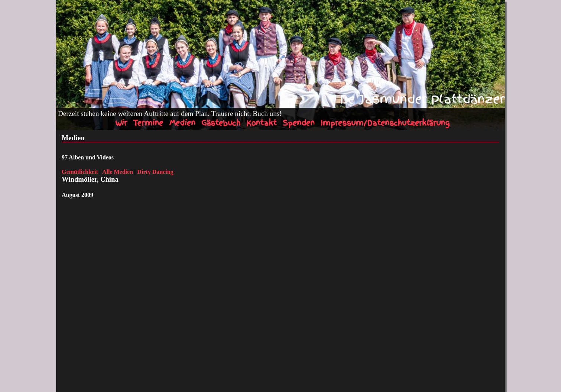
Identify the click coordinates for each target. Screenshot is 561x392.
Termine (148, 123)
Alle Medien (118, 172)
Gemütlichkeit (80, 172)
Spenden (299, 123)
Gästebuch (221, 123)
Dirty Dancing (155, 172)
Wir (121, 123)
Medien (182, 123)
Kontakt (262, 123)
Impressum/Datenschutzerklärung (385, 123)
